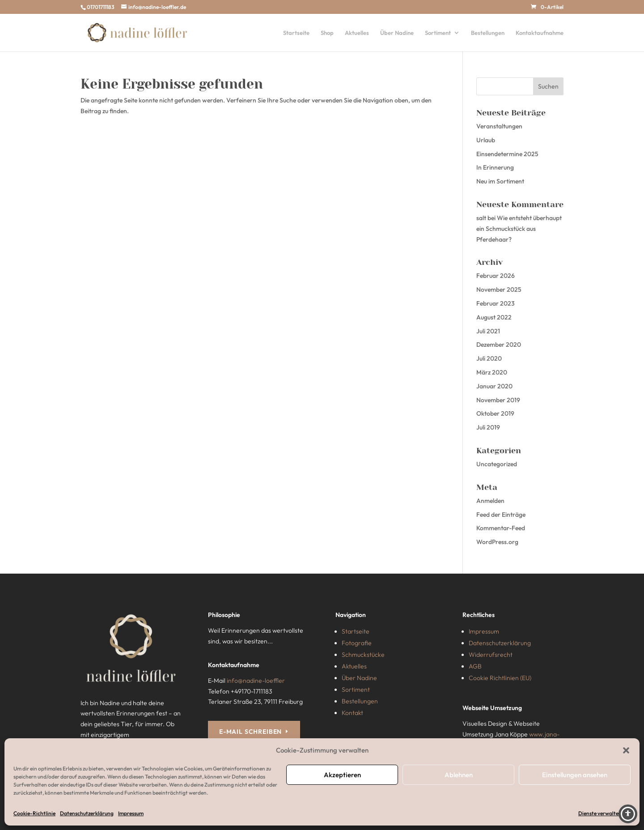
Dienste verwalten (600, 813)
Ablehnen (459, 775)
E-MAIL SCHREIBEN (250, 732)
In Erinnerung (495, 167)
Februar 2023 (496, 303)
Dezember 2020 (499, 345)
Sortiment (438, 33)
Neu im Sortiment (500, 181)
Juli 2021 (488, 331)
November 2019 (498, 400)
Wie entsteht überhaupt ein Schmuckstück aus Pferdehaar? (519, 229)
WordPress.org (497, 542)
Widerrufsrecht (491, 655)
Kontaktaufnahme (540, 33)
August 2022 (494, 317)
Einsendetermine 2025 (507, 154)
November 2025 (499, 289)
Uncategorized (497, 464)
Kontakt (352, 713)
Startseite (296, 33)
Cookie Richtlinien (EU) (500, 678)
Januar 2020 (494, 386)
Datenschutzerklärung (87, 813)
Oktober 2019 (495, 413)
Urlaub (486, 140)
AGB (475, 666)
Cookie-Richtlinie (34, 813)
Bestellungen (488, 33)
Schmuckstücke (363, 655)
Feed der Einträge (501, 515)
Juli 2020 (489, 358)
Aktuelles (357, 33)
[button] (626, 750)
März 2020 (492, 372)
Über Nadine (397, 33)
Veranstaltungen (499, 126)
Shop (327, 33)
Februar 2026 (496, 276)
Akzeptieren (342, 775)
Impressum (131, 813)
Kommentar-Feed (501, 528)
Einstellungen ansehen (575, 775)
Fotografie (357, 643)
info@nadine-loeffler (256, 681)
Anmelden (490, 501)
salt (481, 218)
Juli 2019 (488, 427)
